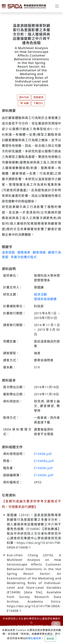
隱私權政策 (35, 638)
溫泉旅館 (8, 252)
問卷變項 (38, 97)
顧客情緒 (39, 252)
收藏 (24, 103)
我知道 (50, 639)
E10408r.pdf (43, 468)
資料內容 (24, 97)
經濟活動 (40, 294)
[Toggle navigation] (57, 6)
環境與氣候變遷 (45, 299)
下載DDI (38, 103)
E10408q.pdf (44, 461)
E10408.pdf (43, 454)
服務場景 (24, 252)
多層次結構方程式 (24, 257)
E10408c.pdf (44, 475)
